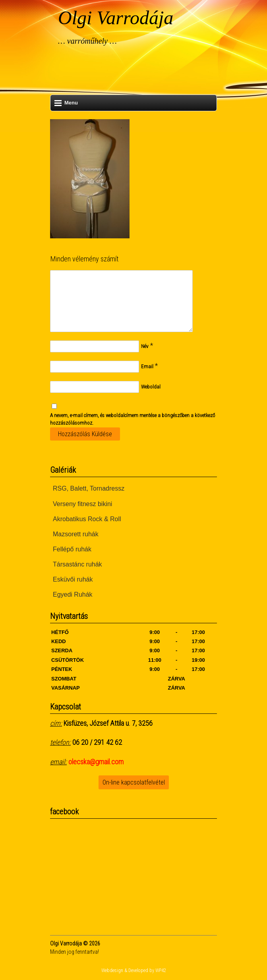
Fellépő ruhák (72, 549)
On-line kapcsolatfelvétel (134, 782)
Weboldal (151, 387)
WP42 (161, 970)
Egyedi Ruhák (73, 594)
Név (145, 346)
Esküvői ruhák (73, 579)
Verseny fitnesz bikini (82, 504)
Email (147, 366)
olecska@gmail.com (96, 762)
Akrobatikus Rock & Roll (87, 519)
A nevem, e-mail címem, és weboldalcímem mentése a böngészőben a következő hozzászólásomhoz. (133, 419)
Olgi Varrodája (116, 18)
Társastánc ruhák (77, 564)
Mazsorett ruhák (76, 534)
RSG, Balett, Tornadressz (89, 488)
